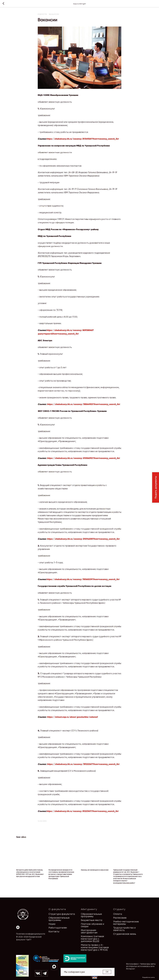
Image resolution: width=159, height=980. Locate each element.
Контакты (54, 931)
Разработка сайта (148, 977)
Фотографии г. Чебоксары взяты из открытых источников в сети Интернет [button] (141, 966)
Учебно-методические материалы (126, 923)
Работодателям (58, 928)
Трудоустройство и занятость (124, 929)
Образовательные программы (59, 919)
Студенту (119, 909)
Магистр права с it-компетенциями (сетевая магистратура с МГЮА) (95, 947)
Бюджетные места (91, 920)
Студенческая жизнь (125, 934)
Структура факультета (62, 914)
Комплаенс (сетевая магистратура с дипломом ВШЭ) (92, 939)
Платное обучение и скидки (92, 925)
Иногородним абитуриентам (89, 931)
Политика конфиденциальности (31, 934)
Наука (52, 924)
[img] (46, 959)
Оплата (118, 914)
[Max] (18, 927)
